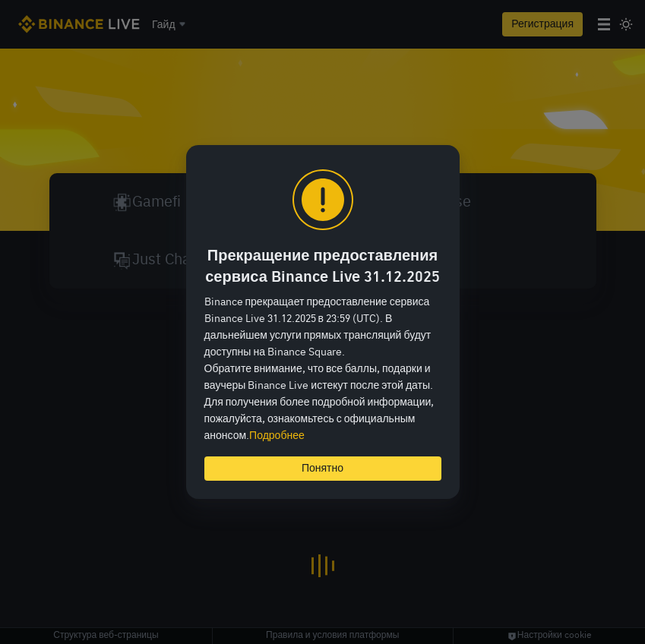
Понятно (322, 469)
